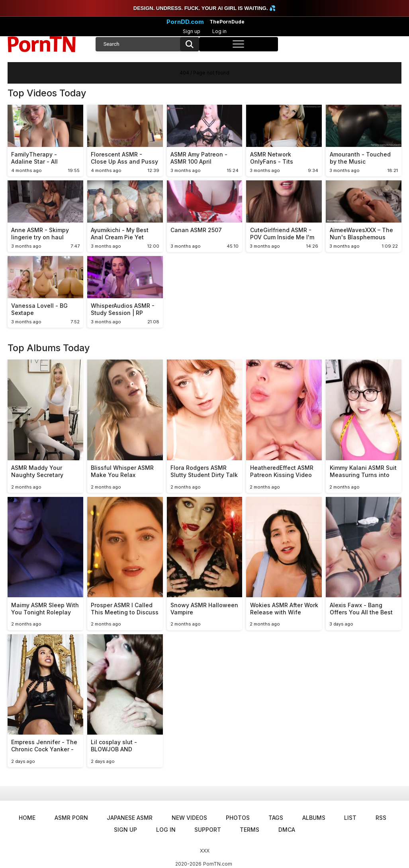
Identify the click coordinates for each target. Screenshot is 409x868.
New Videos (189, 818)
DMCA (287, 830)
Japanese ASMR (130, 818)
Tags (276, 818)
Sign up (192, 31)
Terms (250, 830)
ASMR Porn (71, 818)
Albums (314, 818)
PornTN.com (218, 864)
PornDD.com (185, 22)
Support (208, 830)
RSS (381, 818)
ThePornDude (227, 22)
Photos (238, 818)
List (350, 818)
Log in (219, 31)
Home (27, 818)
